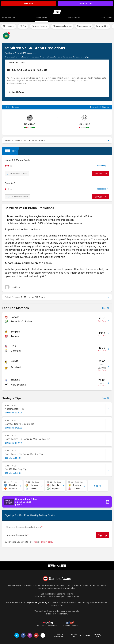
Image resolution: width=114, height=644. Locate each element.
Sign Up (102, 535)
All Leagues (9, 26)
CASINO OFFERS (85, 4)
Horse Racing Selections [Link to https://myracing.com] (47, 623)
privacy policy (47, 542)
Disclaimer (85, 635)
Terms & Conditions (60, 635)
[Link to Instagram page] (30, 635)
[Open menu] (4, 12)
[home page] (57, 12)
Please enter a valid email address (23, 527)
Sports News (74, 18)
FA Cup (23, 26)
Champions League (62, 26)
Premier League (40, 26)
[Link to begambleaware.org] (57, 579)
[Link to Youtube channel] (36, 635)
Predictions (42, 18)
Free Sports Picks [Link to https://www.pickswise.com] (70, 625)
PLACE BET (99, 174)
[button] (57, 166)
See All (106, 308)
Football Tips (9, 18)
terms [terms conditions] (35, 542)
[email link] (43, 635)
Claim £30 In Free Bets (97, 92)
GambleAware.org (17, 585)
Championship (84, 26)
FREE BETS (29, 4)
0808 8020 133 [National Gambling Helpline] (42, 597)
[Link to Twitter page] (17, 635)
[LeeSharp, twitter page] (13, 287)
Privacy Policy (98, 635)
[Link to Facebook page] (23, 635)
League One (102, 26)
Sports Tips (106, 18)
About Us (74, 635)
